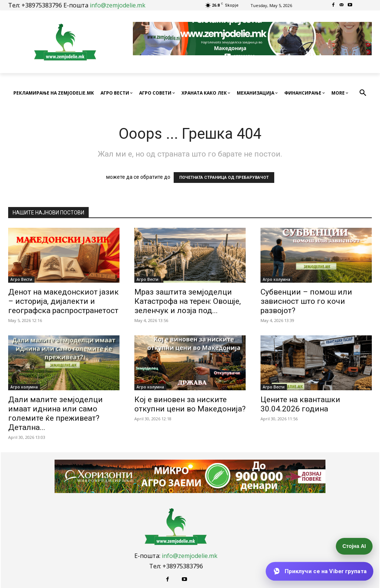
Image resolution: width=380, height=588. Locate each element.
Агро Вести (21, 279)
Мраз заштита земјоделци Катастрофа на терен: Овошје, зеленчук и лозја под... (188, 301)
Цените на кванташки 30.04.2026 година (300, 404)
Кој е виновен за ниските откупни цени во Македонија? (190, 404)
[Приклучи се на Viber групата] (320, 571)
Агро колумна (276, 279)
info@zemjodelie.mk (118, 5)
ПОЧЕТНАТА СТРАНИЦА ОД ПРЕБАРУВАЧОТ (224, 178)
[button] (363, 93)
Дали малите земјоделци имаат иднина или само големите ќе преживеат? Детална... (55, 413)
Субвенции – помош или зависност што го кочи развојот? (306, 301)
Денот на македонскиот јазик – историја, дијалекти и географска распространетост (63, 301)
